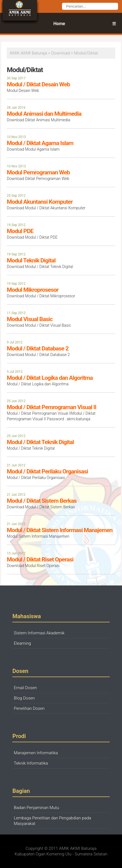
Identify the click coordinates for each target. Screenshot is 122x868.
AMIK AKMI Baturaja (78, 848)
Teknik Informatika (31, 763)
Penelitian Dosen (29, 708)
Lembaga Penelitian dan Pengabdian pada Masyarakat (52, 821)
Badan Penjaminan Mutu (36, 808)
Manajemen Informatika (36, 753)
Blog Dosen (24, 698)
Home (59, 24)
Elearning (22, 643)
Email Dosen (25, 688)
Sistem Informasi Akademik (39, 633)
